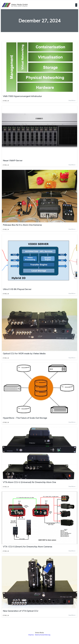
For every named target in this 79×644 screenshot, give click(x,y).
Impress (31, 635)
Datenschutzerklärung (43, 635)
